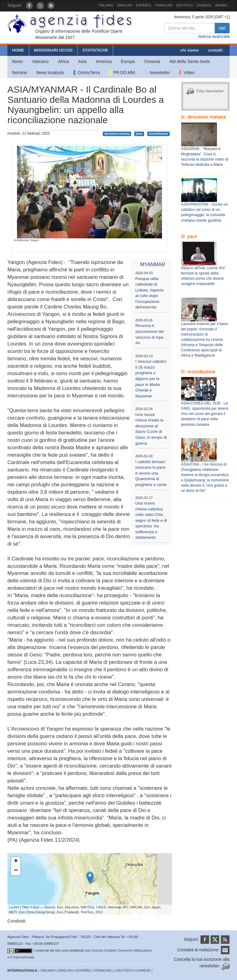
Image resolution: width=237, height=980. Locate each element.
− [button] (16, 871)
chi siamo (189, 50)
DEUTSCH (184, 5)
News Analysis (50, 73)
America (104, 61)
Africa (63, 61)
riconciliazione (158, 134)
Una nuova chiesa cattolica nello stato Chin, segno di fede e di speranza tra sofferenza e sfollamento (151, 520)
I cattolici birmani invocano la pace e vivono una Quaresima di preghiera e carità (151, 473)
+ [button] (16, 861)
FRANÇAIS (164, 5)
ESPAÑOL (144, 5)
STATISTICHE (95, 50)
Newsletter (158, 73)
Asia (82, 61)
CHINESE (204, 5)
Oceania (152, 61)
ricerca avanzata (214, 36)
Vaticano (40, 61)
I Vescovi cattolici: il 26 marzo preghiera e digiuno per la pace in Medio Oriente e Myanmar (151, 379)
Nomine (19, 73)
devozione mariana (117, 134)
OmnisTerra (87, 73)
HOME (18, 50)
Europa (128, 61)
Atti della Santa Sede (190, 61)
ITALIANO (106, 5)
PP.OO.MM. (123, 73)
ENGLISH (125, 5)
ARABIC (221, 5)
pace (139, 134)
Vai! (222, 28)
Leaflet (14, 907)
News (17, 61)
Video (187, 73)
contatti (215, 50)
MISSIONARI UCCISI (53, 50)
